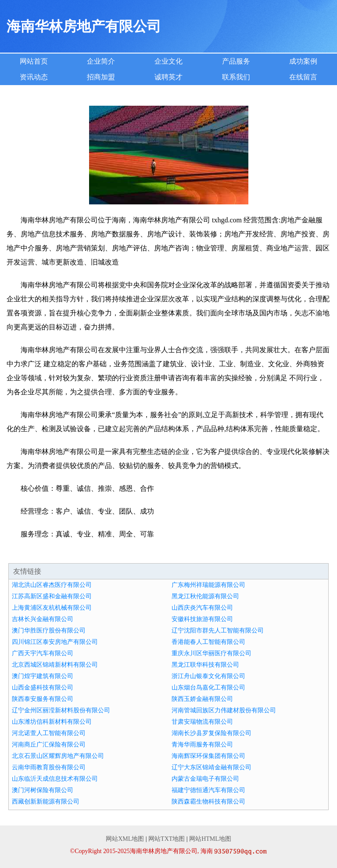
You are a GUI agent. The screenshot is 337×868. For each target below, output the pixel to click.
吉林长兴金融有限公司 (43, 619)
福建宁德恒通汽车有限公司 (208, 790)
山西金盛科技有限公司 (43, 688)
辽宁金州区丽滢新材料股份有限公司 (61, 710)
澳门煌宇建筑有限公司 (43, 676)
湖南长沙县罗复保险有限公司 (212, 733)
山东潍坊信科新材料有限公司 (52, 722)
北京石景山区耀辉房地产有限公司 (58, 756)
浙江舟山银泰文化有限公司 (208, 676)
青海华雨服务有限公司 (202, 745)
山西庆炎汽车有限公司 (202, 608)
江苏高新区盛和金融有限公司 (52, 596)
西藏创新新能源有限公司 (46, 802)
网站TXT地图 (167, 839)
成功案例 (303, 61)
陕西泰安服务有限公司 (43, 699)
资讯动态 (34, 77)
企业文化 (168, 61)
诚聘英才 (168, 77)
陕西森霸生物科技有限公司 (208, 802)
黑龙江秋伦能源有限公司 (205, 596)
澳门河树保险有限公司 (43, 790)
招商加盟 (101, 77)
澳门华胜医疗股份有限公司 (49, 630)
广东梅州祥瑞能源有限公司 (208, 585)
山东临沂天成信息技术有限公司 (55, 779)
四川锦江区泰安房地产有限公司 (55, 642)
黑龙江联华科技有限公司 (205, 665)
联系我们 (236, 77)
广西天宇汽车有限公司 (43, 653)
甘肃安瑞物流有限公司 (202, 722)
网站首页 (34, 61)
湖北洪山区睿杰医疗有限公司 (52, 585)
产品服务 (236, 61)
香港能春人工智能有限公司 (208, 642)
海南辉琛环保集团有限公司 (208, 756)
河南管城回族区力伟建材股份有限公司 (224, 710)
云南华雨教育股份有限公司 (49, 767)
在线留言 (303, 77)
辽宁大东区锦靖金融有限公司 (212, 767)
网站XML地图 (125, 839)
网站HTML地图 (210, 839)
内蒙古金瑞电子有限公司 (205, 779)
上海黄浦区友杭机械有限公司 (52, 608)
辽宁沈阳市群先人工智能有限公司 (218, 630)
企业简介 (101, 61)
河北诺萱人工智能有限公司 (49, 733)
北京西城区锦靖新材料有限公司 (55, 665)
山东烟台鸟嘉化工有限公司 (208, 688)
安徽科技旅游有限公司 (202, 619)
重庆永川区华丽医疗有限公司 (212, 653)
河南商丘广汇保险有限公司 (49, 745)
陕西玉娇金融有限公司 (202, 699)
